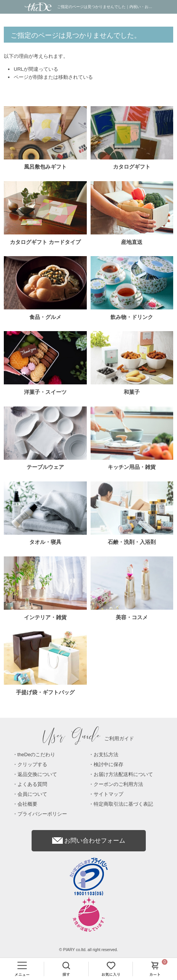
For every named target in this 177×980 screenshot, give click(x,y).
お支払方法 (106, 755)
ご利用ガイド (89, 739)
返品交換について (37, 774)
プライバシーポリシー (42, 814)
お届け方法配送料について (123, 774)
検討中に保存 (108, 764)
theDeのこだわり (37, 755)
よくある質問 (32, 784)
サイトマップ (108, 794)
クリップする (32, 764)
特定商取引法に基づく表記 (123, 804)
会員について (32, 794)
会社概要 (27, 804)
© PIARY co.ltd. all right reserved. (88, 950)
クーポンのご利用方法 (118, 784)
